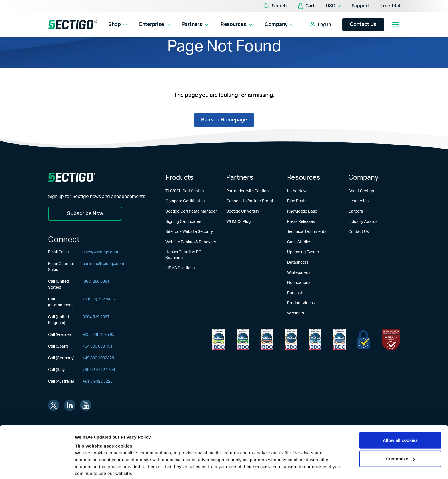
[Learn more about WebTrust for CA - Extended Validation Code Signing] (291, 340)
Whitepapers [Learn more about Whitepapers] (299, 273)
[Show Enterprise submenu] (169, 25)
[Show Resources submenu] (252, 25)
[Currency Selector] (333, 6)
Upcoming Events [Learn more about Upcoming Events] (303, 252)
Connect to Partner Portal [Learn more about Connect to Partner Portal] (250, 201)
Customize (400, 431)
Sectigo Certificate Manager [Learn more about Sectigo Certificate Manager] (191, 211)
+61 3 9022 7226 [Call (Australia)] (98, 382)
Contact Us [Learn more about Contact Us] (359, 232)
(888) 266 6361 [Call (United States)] (96, 282)
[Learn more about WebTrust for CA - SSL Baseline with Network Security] (315, 340)
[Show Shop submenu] (125, 25)
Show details (88, 468)
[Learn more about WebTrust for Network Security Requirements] (219, 340)
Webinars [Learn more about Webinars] (296, 313)
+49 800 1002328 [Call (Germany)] (98, 358)
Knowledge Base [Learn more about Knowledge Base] (302, 211)
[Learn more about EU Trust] (364, 340)
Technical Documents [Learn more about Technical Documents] (307, 232)
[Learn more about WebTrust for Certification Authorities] (243, 340)
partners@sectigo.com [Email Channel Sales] (103, 264)
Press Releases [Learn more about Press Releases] (301, 222)
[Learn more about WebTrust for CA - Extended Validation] (267, 340)
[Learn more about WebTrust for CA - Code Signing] (339, 340)
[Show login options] (336, 25)
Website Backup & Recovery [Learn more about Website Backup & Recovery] (191, 242)
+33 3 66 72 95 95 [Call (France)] (98, 335)
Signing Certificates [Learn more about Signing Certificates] (183, 222)
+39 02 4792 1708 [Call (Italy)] (99, 370)
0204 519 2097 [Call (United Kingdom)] (96, 317)
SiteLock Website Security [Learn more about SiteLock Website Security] (189, 232)
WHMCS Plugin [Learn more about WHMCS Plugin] (240, 222)
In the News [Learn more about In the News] (298, 191)
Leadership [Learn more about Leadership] (358, 201)
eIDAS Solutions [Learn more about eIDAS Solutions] (180, 268)
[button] (306, 6)
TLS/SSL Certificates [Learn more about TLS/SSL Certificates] (185, 191)
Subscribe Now (85, 214)
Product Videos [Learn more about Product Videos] (301, 303)
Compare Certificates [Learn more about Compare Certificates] (185, 201)
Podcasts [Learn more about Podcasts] (296, 293)
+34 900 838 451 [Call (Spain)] (98, 346)
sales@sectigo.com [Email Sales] (100, 252)
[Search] (275, 6)
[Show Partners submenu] (208, 25)
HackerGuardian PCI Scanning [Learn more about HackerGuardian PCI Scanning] (184, 255)
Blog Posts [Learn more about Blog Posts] (297, 201)
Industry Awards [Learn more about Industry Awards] (363, 222)
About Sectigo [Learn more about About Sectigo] (361, 191)
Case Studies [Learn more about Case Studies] (299, 242)
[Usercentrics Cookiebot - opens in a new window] (37, 468)
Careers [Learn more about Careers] (356, 211)
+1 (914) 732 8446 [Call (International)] (99, 299)
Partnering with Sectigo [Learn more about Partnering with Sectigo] (247, 191)
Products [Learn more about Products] (179, 178)
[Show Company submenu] (294, 25)
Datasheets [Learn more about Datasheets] (298, 262)
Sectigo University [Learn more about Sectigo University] (243, 211)
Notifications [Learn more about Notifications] (299, 283)
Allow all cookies (400, 412)
